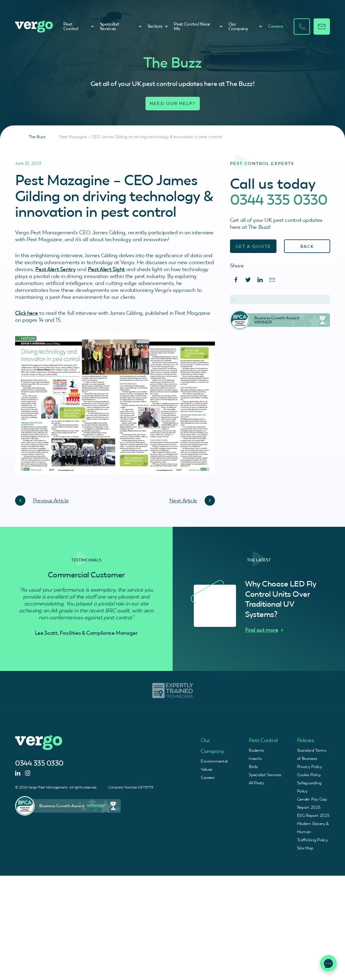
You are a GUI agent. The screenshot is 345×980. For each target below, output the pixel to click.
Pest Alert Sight (106, 269)
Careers (276, 26)
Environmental (214, 761)
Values (206, 769)
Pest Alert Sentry (56, 269)
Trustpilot (233, 299)
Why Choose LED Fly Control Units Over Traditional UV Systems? (281, 599)
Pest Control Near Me (198, 26)
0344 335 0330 (279, 200)
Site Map (305, 848)
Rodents (256, 750)
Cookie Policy (309, 775)
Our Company (245, 26)
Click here (26, 313)
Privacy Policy (310, 767)
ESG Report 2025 (313, 815)
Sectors (158, 26)
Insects (255, 758)
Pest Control (79, 26)
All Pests (256, 783)
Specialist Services (121, 26)
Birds (253, 767)
